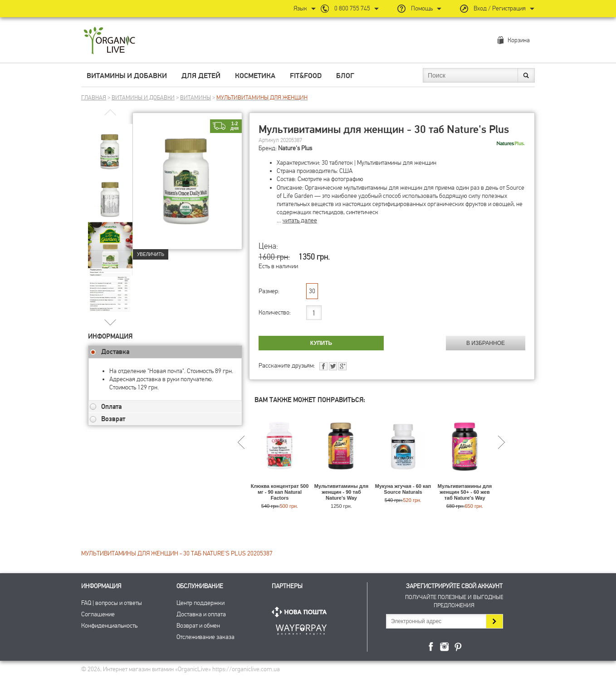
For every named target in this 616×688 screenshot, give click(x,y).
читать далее (300, 220)
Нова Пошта (301, 612)
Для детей (201, 76)
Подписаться (494, 621)
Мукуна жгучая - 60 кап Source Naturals (403, 489)
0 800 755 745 (352, 8)
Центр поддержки (200, 603)
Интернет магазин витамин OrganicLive (110, 41)
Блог (345, 76)
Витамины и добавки (127, 76)
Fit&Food (306, 76)
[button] (110, 322)
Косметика (255, 76)
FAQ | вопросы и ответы (112, 603)
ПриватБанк (301, 628)
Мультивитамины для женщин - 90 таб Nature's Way (341, 492)
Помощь (422, 8)
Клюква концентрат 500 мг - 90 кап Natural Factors (280, 492)
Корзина (519, 40)
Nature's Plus (295, 148)
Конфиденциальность (109, 626)
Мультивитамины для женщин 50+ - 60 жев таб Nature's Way (465, 492)
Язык (300, 8)
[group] (110, 146)
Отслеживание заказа (205, 637)
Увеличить (151, 254)
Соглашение (98, 614)
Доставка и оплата (201, 614)
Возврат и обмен (198, 626)
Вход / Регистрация (500, 8)
